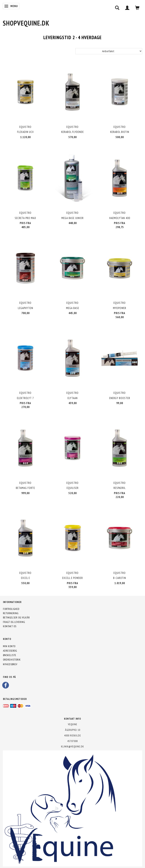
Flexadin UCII (25, 132)
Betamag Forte (25, 488)
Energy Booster (120, 398)
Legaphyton (26, 308)
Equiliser (73, 488)
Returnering (11, 613)
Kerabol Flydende (72, 132)
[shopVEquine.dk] (26, 23)
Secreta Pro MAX (25, 218)
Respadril (120, 488)
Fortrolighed (11, 609)
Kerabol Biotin (120, 132)
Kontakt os (10, 626)
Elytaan (73, 398)
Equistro (25, 127)
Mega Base (73, 308)
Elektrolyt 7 (25, 398)
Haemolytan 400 (120, 218)
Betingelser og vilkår (16, 617)
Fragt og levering (14, 622)
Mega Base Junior (72, 218)
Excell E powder (72, 578)
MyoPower (120, 308)
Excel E (26, 578)
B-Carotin (120, 578)
